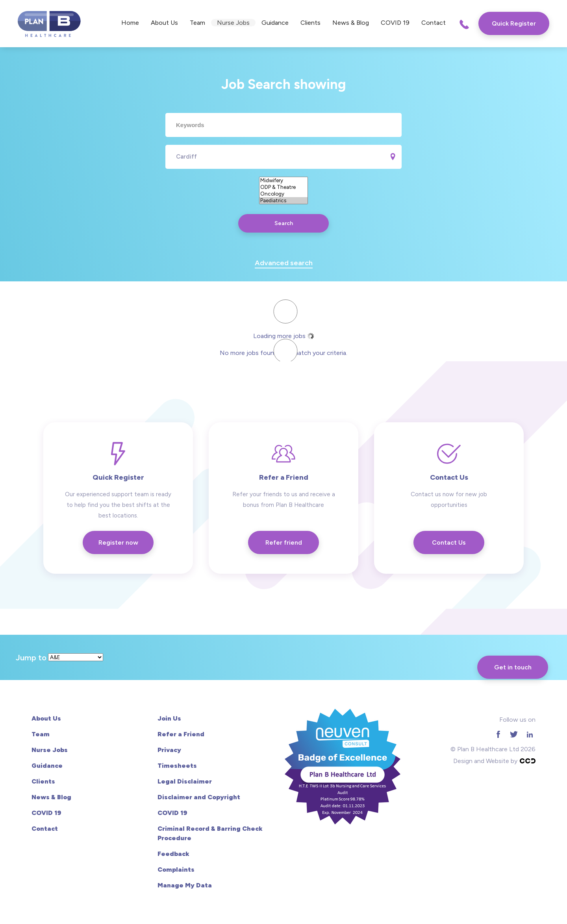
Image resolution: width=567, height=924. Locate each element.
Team (197, 23)
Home (130, 23)
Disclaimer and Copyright (199, 797)
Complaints (176, 869)
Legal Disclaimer (185, 781)
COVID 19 (395, 23)
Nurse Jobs (233, 23)
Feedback (173, 854)
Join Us (169, 718)
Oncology (283, 194)
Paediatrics (283, 201)
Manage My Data (185, 885)
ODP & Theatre (283, 187)
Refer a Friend (181, 734)
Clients (310, 23)
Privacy (169, 750)
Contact (434, 23)
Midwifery (283, 180)
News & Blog (351, 23)
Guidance (275, 23)
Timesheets (177, 766)
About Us (164, 23)
